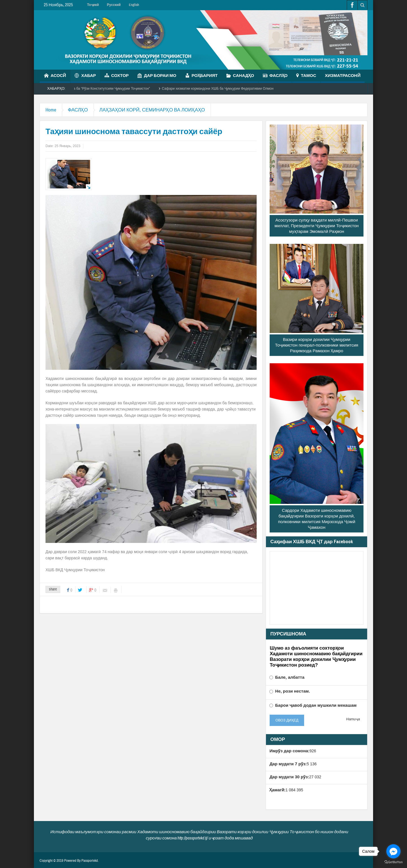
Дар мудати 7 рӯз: (288, 764)
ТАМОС (306, 76)
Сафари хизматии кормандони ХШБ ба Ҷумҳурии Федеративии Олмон (223, 89)
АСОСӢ (55, 76)
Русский (114, 5)
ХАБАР (85, 76)
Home (51, 110)
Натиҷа (353, 719)
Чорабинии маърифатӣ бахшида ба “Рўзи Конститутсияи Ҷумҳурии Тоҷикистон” (92, 89)
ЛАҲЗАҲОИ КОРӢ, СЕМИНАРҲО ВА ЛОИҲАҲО (152, 110)
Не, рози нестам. (290, 691)
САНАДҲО (240, 76)
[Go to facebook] (393, 851)
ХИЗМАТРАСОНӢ (343, 78)
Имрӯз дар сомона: (289, 751)
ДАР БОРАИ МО (157, 76)
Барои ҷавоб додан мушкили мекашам (313, 705)
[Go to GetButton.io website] (393, 862)
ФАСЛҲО (275, 76)
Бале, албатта (287, 677)
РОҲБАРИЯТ (201, 76)
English (134, 5)
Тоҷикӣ (93, 5)
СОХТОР (117, 76)
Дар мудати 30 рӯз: (289, 777)
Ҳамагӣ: (277, 790)
